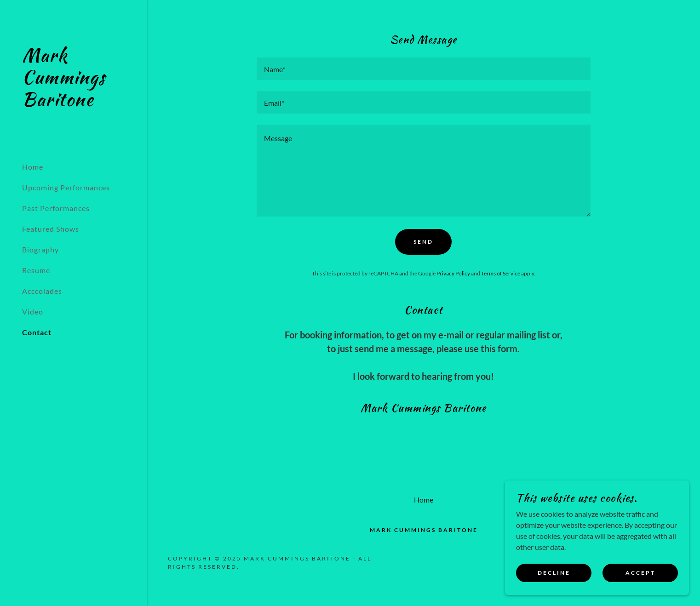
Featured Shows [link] (51, 229)
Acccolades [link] (42, 291)
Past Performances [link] (56, 208)
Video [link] (33, 312)
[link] (74, 103)
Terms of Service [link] (501, 273)
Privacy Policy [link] (453, 273)
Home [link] (33, 167)
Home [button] (424, 500)
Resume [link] (36, 270)
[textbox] (423, 69)
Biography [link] (40, 249)
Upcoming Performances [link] (66, 187)
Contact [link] (37, 332)
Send (423, 242)
